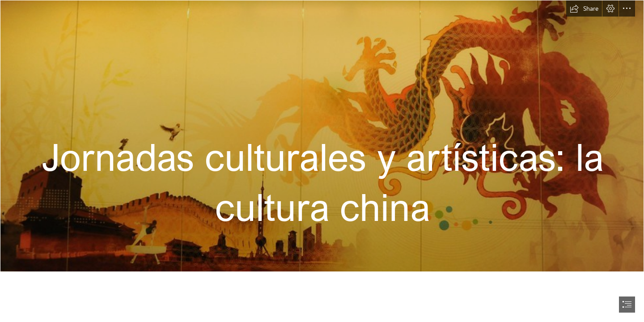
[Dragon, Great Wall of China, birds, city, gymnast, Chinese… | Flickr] (322, 136)
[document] (322, 161)
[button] (584, 8)
